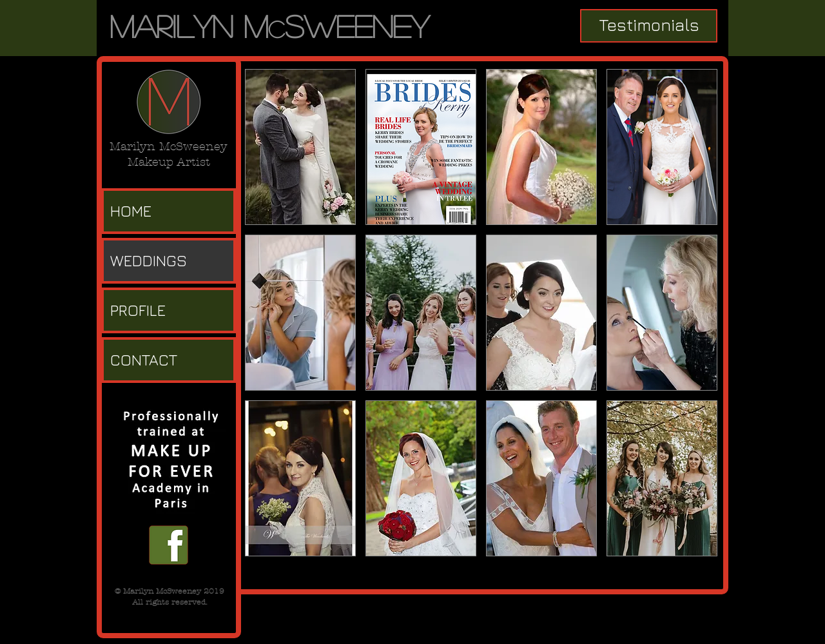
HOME (131, 211)
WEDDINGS (149, 260)
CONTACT (144, 360)
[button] (300, 147)
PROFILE (138, 310)
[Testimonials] (649, 26)
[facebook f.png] (169, 545)
